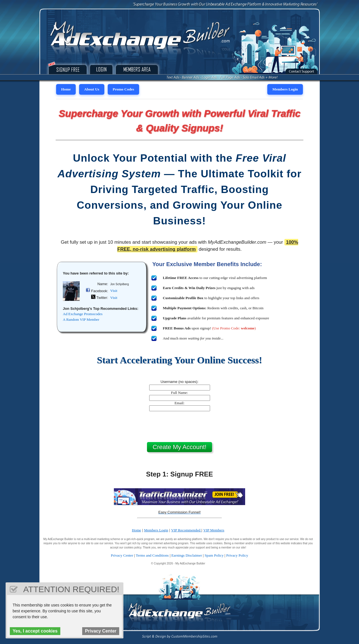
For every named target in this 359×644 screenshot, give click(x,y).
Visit (114, 291)
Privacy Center (122, 555)
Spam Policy (214, 555)
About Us (92, 89)
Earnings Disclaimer (187, 555)
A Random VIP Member (81, 319)
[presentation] (179, 427)
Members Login (285, 89)
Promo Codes (123, 89)
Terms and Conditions (152, 555)
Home (66, 89)
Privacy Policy (237, 555)
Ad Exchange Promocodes (83, 314)
